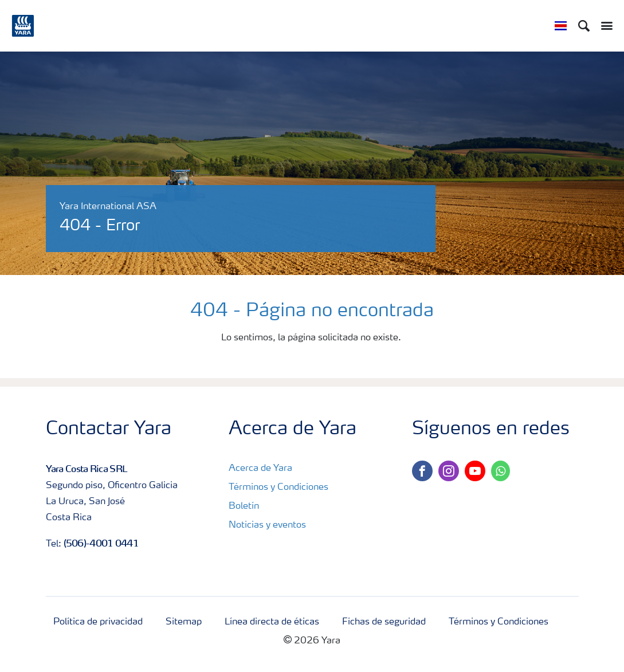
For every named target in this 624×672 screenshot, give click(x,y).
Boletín (244, 506)
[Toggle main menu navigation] (604, 26)
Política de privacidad (98, 622)
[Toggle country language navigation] (561, 26)
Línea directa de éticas (272, 622)
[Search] (584, 26)
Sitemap (184, 622)
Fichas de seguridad (384, 622)
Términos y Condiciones (278, 488)
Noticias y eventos (267, 525)
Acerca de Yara (260, 469)
